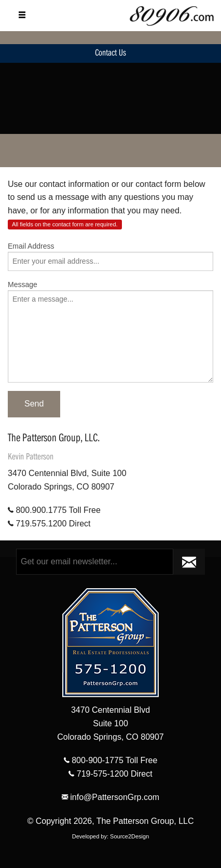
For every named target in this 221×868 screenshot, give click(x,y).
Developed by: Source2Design (111, 836)
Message (23, 284)
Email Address (31, 246)
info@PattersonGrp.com (111, 797)
